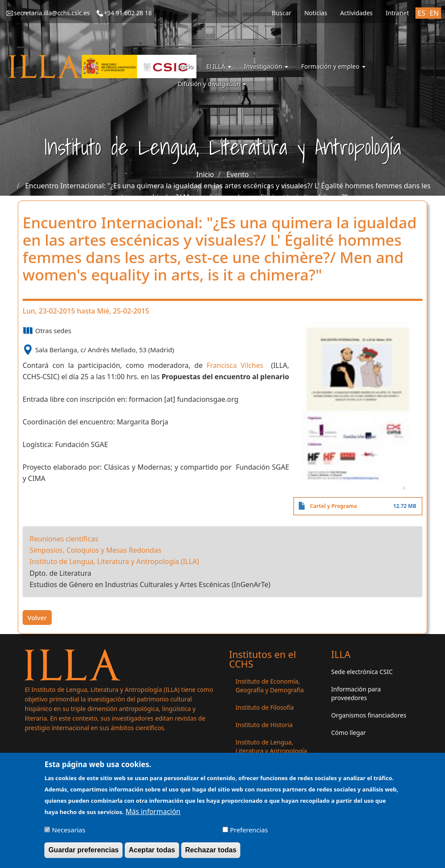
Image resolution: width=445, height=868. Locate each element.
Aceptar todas (152, 853)
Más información (153, 815)
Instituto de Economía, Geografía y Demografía (270, 686)
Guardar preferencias (83, 853)
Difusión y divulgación (212, 84)
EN (434, 13)
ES (422, 13)
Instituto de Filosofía (265, 707)
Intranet (397, 13)
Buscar (281, 13)
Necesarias (69, 833)
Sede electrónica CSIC (362, 672)
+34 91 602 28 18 (128, 13)
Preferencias (249, 833)
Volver (37, 618)
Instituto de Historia (264, 725)
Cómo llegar (349, 733)
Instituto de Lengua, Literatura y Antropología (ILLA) (114, 561)
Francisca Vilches (239, 365)
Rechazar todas (211, 853)
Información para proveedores (356, 693)
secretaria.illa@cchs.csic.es (52, 13)
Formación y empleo (333, 66)
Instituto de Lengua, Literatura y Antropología (271, 746)
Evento (237, 174)
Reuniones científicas (64, 539)
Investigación (266, 66)
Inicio (186, 66)
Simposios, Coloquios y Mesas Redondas (95, 550)
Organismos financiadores (369, 715)
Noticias (316, 13)
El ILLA (219, 66)
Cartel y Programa (333, 506)
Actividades (357, 13)
